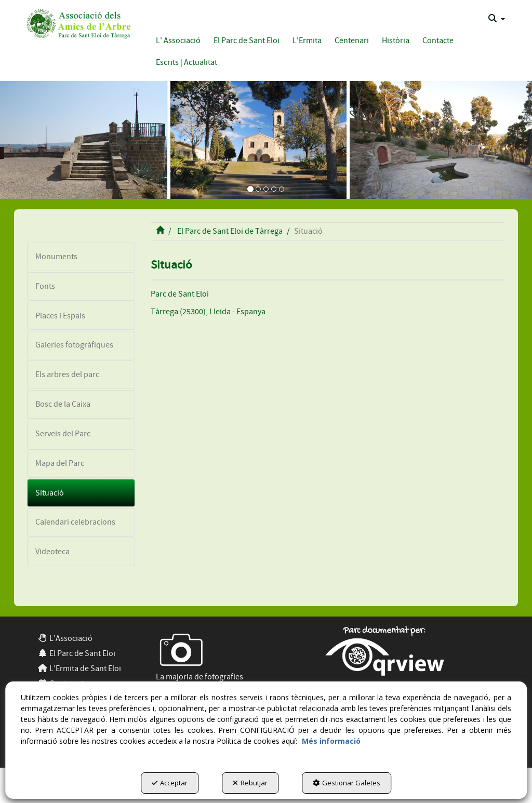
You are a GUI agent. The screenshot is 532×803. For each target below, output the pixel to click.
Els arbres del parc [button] (67, 374)
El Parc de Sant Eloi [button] (76, 653)
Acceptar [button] (170, 783)
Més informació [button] (331, 741)
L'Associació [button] (65, 638)
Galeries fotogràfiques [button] (74, 345)
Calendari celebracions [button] (75, 522)
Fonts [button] (45, 286)
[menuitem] (497, 19)
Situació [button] (50, 493)
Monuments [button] (56, 257)
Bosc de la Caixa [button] (63, 404)
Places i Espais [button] (60, 316)
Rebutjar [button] (250, 783)
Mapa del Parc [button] (60, 463)
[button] (77, 23)
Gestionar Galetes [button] (347, 783)
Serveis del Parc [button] (63, 434)
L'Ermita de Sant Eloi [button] (79, 668)
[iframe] (328, 454)
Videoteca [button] (52, 552)
